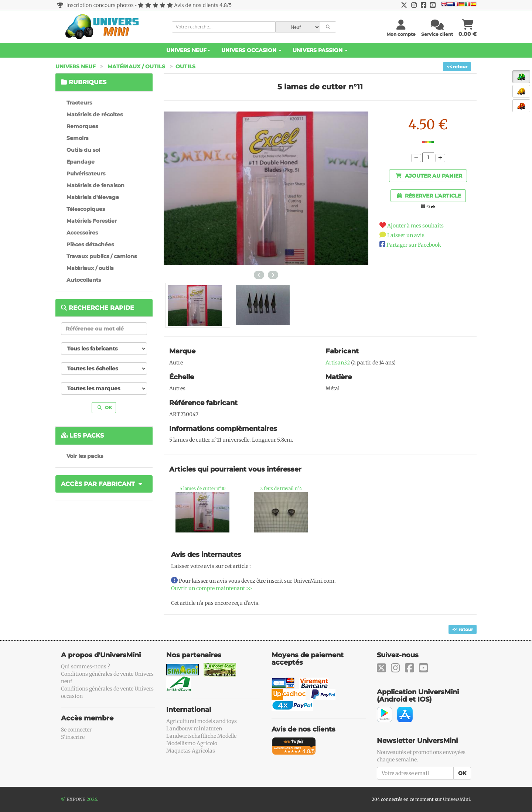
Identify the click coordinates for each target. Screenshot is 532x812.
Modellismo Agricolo (192, 743)
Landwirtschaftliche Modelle (201, 736)
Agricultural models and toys (202, 721)
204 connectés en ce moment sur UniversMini (421, 799)
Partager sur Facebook (414, 245)
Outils (185, 66)
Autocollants (84, 280)
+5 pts (431, 206)
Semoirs (77, 138)
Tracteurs (79, 103)
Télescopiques (86, 209)
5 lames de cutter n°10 (203, 488)
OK (105, 407)
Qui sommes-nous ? (86, 667)
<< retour (457, 67)
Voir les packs (85, 456)
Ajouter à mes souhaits (415, 226)
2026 (92, 799)
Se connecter (76, 730)
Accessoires (82, 233)
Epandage (81, 162)
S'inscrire (73, 737)
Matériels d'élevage (93, 197)
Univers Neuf (188, 50)
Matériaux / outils (136, 66)
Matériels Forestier (92, 221)
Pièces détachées (90, 244)
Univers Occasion (251, 50)
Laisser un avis (406, 235)
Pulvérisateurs (86, 174)
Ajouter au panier (429, 176)
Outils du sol (83, 150)
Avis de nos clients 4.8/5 (203, 5)
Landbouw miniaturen (194, 729)
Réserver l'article (429, 196)
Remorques (82, 126)
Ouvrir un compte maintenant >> (212, 588)
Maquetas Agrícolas (191, 751)
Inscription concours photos (96, 5)
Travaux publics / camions (102, 256)
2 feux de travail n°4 (281, 488)
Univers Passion (320, 50)
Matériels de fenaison (96, 185)
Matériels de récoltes (95, 114)
